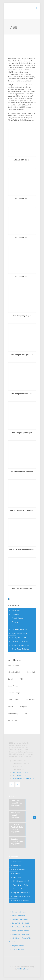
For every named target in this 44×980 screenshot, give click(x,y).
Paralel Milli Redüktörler (20, 934)
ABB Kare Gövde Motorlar (22, 588)
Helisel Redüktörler (19, 916)
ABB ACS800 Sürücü (22, 238)
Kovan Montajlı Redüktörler (21, 927)
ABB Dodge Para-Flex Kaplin (22, 394)
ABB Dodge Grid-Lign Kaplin (22, 355)
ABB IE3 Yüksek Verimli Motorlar (22, 550)
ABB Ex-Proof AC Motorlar (22, 472)
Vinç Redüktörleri (18, 946)
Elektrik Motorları (18, 618)
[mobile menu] (37, 8)
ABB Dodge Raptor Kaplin (22, 433)
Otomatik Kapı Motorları (20, 645)
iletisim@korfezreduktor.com (24, 778)
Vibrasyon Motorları (19, 637)
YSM (19, 969)
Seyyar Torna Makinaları (20, 649)
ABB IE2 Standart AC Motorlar (22, 511)
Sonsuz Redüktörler (19, 912)
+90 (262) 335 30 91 (21, 775)
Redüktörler (16, 610)
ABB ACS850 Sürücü (22, 277)
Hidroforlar (16, 626)
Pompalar (15, 622)
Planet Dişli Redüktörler (20, 931)
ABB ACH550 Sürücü (22, 160)
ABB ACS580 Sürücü (22, 199)
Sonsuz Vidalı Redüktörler (21, 923)
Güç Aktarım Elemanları (20, 641)
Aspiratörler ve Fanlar (19, 634)
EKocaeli (26, 969)
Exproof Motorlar (18, 949)
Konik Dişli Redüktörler (20, 919)
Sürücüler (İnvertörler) (20, 630)
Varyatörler (16, 614)
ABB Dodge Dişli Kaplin (22, 316)
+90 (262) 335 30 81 (21, 772)
